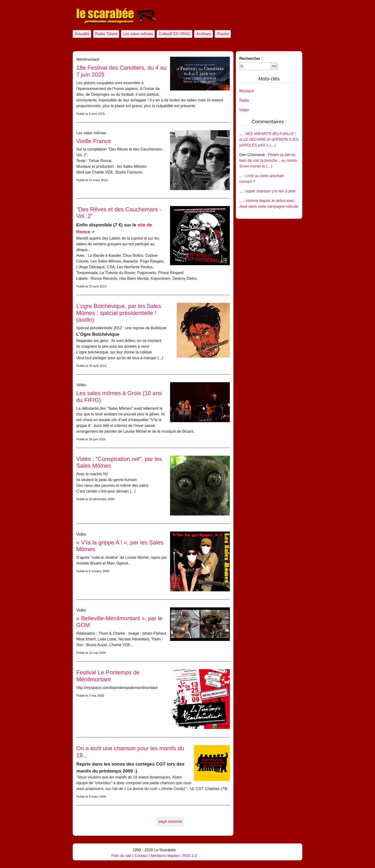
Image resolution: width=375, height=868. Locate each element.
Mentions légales (165, 856)
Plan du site (121, 856)
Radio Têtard (106, 34)
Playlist (223, 34)
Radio (244, 100)
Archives (203, 34)
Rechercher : (251, 59)
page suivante (170, 821)
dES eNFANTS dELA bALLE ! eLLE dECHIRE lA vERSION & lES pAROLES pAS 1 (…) (269, 139)
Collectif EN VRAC (174, 34)
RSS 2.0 (190, 856)
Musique (247, 91)
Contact (141, 856)
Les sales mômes (138, 34)
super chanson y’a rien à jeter (271, 191)
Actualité (82, 34)
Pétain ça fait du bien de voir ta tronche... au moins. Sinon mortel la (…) (269, 160)
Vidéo (244, 110)
